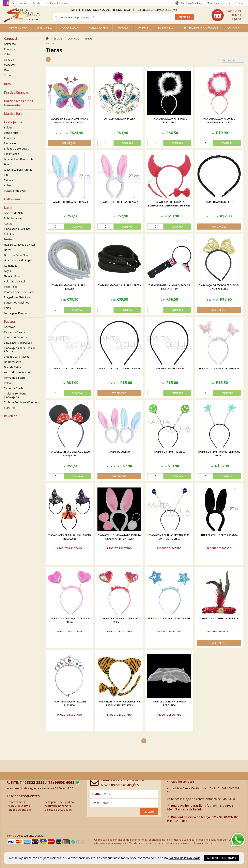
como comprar (17, 802)
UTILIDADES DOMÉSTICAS (201, 28)
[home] (22, 21)
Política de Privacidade (184, 858)
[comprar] (119, 143)
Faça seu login (195, 3)
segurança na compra (58, 806)
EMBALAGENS (98, 28)
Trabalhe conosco (181, 782)
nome (96, 794)
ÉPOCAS (123, 28)
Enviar (149, 812)
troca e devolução (19, 806)
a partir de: (63, 133)
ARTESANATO (18, 28)
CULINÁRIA (44, 28)
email (96, 803)
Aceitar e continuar (222, 858)
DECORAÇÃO (70, 28)
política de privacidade (58, 810)
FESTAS (143, 28)
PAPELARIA (166, 28)
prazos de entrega (20, 810)
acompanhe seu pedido (59, 802)
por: (114, 133)
